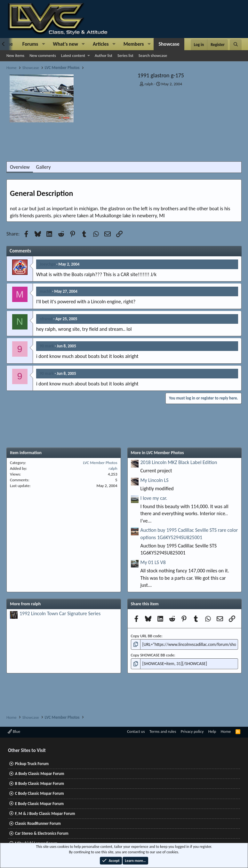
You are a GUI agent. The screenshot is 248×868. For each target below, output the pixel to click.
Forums (30, 44)
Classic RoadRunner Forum (38, 823)
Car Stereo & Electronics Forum (42, 833)
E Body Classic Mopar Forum (39, 804)
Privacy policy (192, 731)
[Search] (236, 45)
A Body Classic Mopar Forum (40, 774)
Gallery (44, 167)
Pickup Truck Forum (32, 764)
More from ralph (25, 604)
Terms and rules (163, 731)
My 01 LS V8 (153, 562)
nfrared (46, 319)
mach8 (45, 291)
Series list (125, 55)
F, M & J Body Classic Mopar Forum (45, 814)
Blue (14, 731)
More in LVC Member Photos (157, 453)
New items (15, 55)
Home (226, 731)
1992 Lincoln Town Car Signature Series (60, 613)
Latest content (73, 55)
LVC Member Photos (100, 463)
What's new (65, 44)
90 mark (47, 346)
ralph (149, 84)
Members (134, 44)
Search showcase (153, 55)
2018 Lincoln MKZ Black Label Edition (179, 462)
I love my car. (154, 498)
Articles (101, 44)
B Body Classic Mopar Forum (40, 783)
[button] (43, 44)
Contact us (136, 731)
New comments (43, 55)
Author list (104, 55)
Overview (20, 167)
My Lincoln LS (155, 480)
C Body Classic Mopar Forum (40, 793)
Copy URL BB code (146, 636)
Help (212, 731)
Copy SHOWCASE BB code (153, 655)
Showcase (169, 44)
